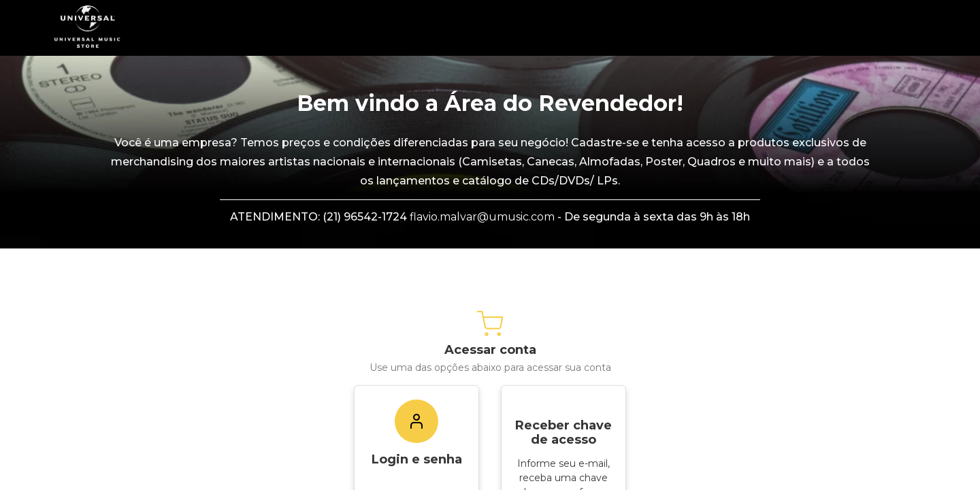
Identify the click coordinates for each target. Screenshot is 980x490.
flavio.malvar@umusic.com (482, 217)
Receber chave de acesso (563, 432)
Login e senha (417, 459)
